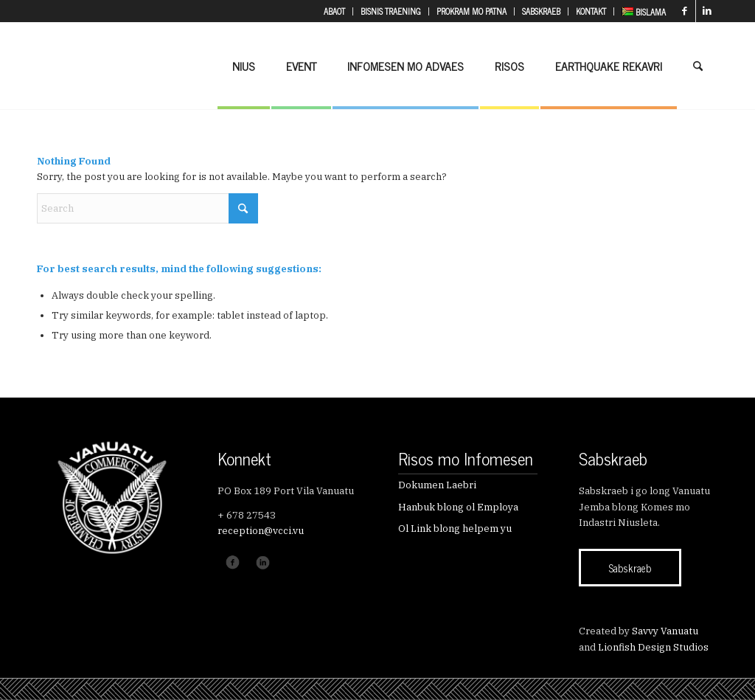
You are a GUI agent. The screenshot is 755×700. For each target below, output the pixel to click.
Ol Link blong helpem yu (455, 529)
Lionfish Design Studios (653, 647)
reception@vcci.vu (261, 531)
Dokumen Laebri (437, 485)
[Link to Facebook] (685, 11)
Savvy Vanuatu (665, 631)
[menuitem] (335, 11)
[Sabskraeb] (630, 568)
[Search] (698, 66)
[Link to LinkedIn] (707, 11)
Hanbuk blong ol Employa (458, 507)
